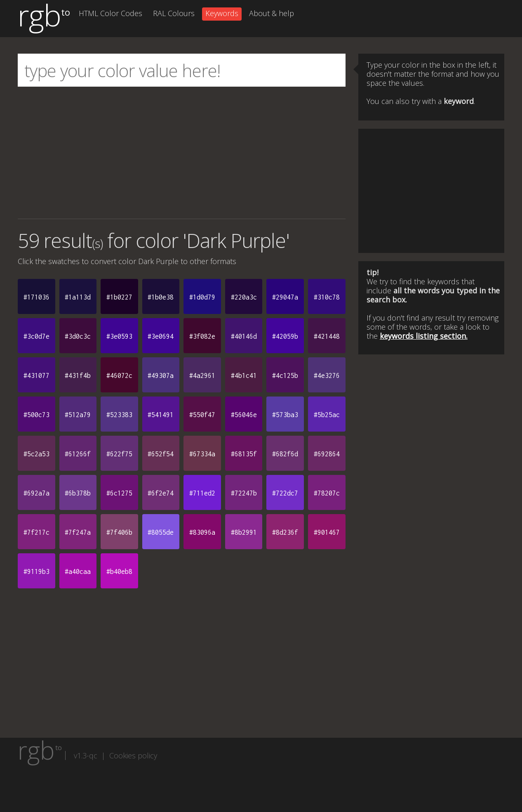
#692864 (327, 454)
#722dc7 (285, 493)
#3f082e (202, 336)
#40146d (244, 336)
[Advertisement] (182, 153)
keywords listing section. (424, 336)
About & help (272, 13)
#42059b (285, 336)
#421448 (327, 336)
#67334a (202, 454)
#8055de (161, 532)
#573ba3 (285, 415)
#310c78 (327, 297)
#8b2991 (244, 532)
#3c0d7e (36, 336)
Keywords (222, 13)
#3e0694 (161, 336)
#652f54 (161, 454)
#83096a (202, 532)
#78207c (327, 493)
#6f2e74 (161, 493)
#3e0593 (119, 336)
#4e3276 (327, 375)
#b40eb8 (119, 571)
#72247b (244, 493)
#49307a (161, 375)
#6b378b (78, 493)
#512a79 (78, 415)
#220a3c (244, 297)
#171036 (36, 297)
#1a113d (78, 297)
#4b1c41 (244, 375)
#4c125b (285, 375)
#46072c (119, 375)
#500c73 (36, 415)
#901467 (327, 532)
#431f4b (78, 375)
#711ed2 (202, 493)
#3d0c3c (78, 336)
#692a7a (36, 493)
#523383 (119, 415)
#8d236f (285, 532)
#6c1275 (119, 493)
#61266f (78, 454)
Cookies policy (133, 755)
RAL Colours (174, 13)
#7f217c (36, 532)
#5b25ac (327, 415)
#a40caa (78, 571)
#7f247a (78, 532)
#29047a (285, 297)
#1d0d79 (202, 297)
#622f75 (119, 454)
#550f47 (202, 415)
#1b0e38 (161, 297)
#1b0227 (119, 297)
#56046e (244, 415)
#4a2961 (202, 375)
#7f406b (119, 532)
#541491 (161, 415)
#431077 (36, 375)
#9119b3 (36, 571)
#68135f (244, 454)
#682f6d (285, 454)
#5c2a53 (36, 454)
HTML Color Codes (111, 13)
